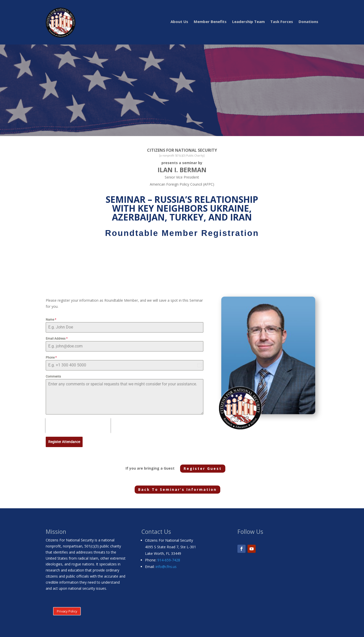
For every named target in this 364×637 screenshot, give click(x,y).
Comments (53, 377)
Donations (308, 22)
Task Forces (282, 22)
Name (51, 320)
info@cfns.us (166, 566)
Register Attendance (64, 442)
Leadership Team (248, 22)
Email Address (57, 339)
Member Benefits (210, 22)
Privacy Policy (67, 610)
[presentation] (78, 426)
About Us (179, 22)
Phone (51, 358)
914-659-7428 (169, 559)
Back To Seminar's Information (177, 488)
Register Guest (203, 467)
